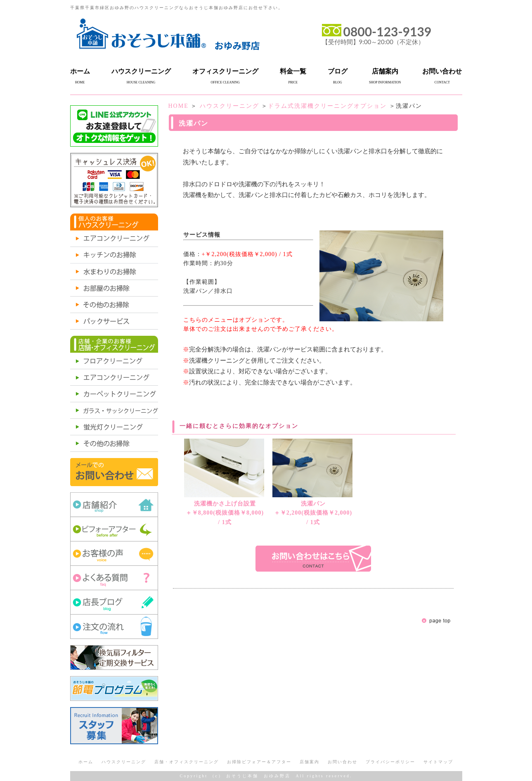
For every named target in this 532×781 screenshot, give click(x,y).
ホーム (80, 71)
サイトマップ (438, 762)
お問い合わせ (442, 71)
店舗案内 (385, 71)
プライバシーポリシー (390, 762)
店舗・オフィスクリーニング (187, 762)
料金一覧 (293, 71)
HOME (179, 106)
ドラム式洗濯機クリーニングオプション (327, 106)
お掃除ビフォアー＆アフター (259, 762)
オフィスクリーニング (225, 71)
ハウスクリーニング (141, 71)
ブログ (338, 71)
